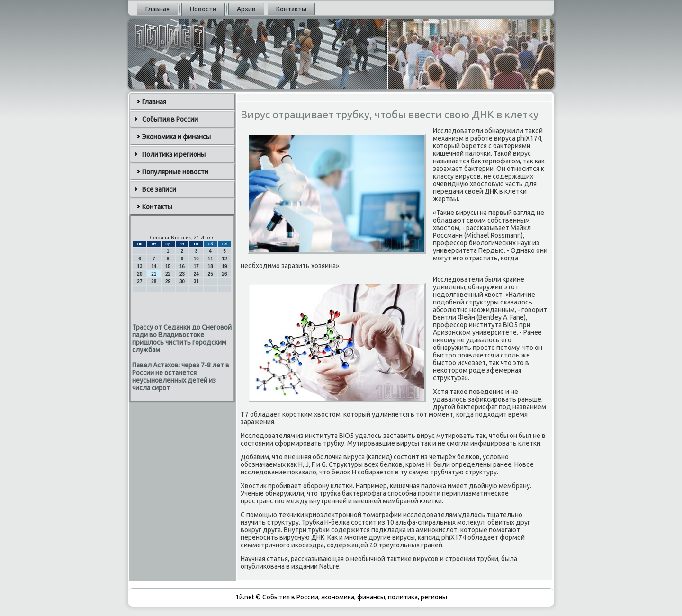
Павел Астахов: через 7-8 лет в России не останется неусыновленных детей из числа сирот (181, 376)
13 (139, 266)
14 (154, 266)
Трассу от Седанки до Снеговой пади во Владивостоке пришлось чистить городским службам (182, 339)
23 (182, 274)
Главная (157, 9)
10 (196, 259)
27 (139, 281)
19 (224, 266)
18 (211, 266)
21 (154, 274)
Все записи (159, 189)
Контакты (291, 9)
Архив (246, 9)
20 (139, 274)
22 (168, 274)
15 (168, 266)
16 (182, 266)
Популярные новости (175, 172)
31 (196, 281)
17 (196, 266)
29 (168, 281)
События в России (170, 119)
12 (224, 259)
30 (182, 281)
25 (211, 274)
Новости (203, 9)
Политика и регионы (174, 154)
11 (211, 259)
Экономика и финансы (176, 137)
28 (154, 281)
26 (224, 274)
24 (196, 274)
